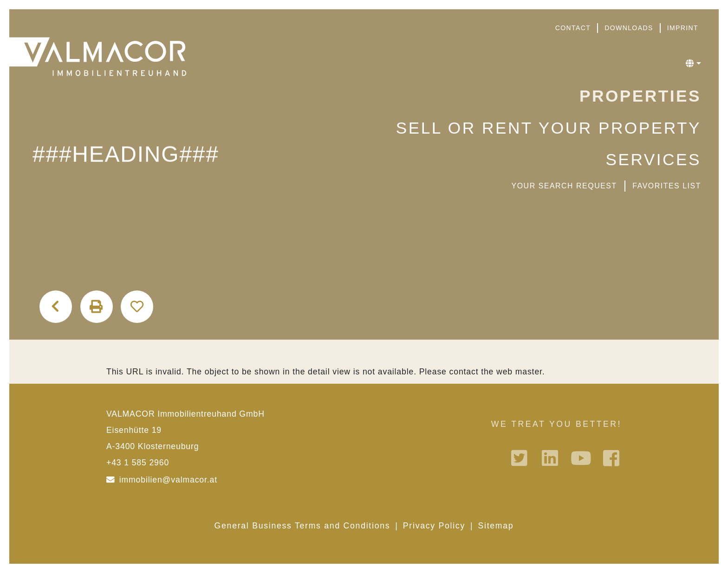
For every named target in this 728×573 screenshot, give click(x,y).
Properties (640, 96)
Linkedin (551, 458)
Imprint (683, 28)
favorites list (667, 186)
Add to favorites (137, 307)
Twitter (520, 458)
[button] (693, 64)
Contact (573, 28)
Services (653, 159)
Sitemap (496, 526)
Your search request (564, 186)
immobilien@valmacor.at (168, 480)
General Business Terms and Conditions (302, 526)
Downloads (629, 28)
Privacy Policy (434, 526)
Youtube (582, 458)
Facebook (612, 458)
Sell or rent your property (549, 128)
